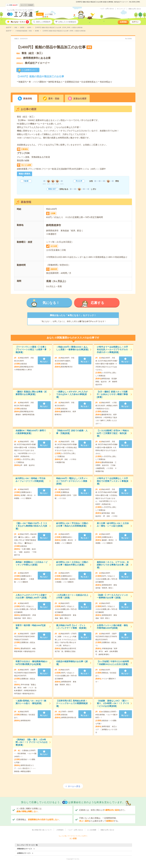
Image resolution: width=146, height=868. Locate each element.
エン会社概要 (92, 830)
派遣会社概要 (80, 99)
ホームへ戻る (74, 786)
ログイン (135, 22)
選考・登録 (54, 99)
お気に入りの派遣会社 (67, 22)
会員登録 (123, 22)
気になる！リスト (20, 22)
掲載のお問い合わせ (135, 9)
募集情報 (28, 99)
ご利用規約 (60, 830)
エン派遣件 (12, 5)
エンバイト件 (27, 5)
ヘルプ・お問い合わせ (107, 9)
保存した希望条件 (43, 22)
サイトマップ (121, 9)
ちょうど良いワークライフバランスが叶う (20, 10)
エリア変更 (49, 14)
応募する (98, 303)
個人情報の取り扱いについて (42, 830)
